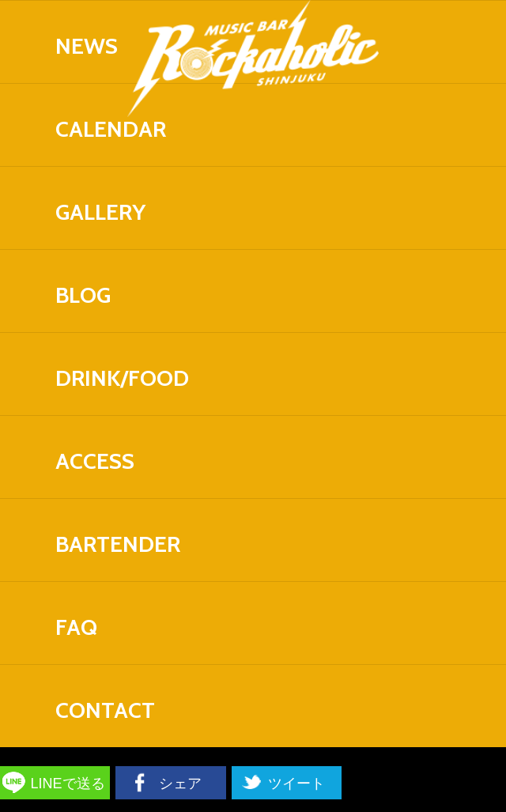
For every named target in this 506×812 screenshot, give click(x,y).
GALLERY (100, 212)
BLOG (83, 295)
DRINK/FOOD (122, 378)
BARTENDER (118, 544)
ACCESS (95, 461)
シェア (180, 784)
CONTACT (105, 710)
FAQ (76, 627)
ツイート (296, 784)
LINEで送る (68, 784)
